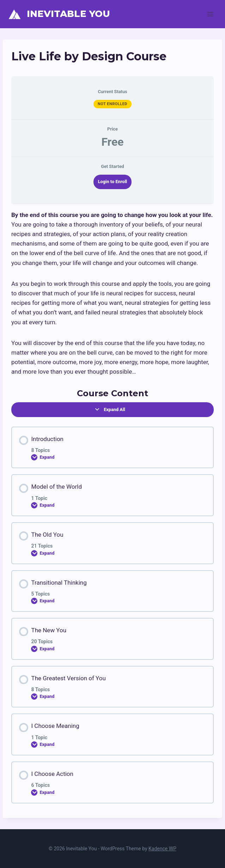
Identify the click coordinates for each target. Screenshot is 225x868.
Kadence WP (162, 849)
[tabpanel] (112, 294)
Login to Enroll (113, 182)
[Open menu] (210, 14)
